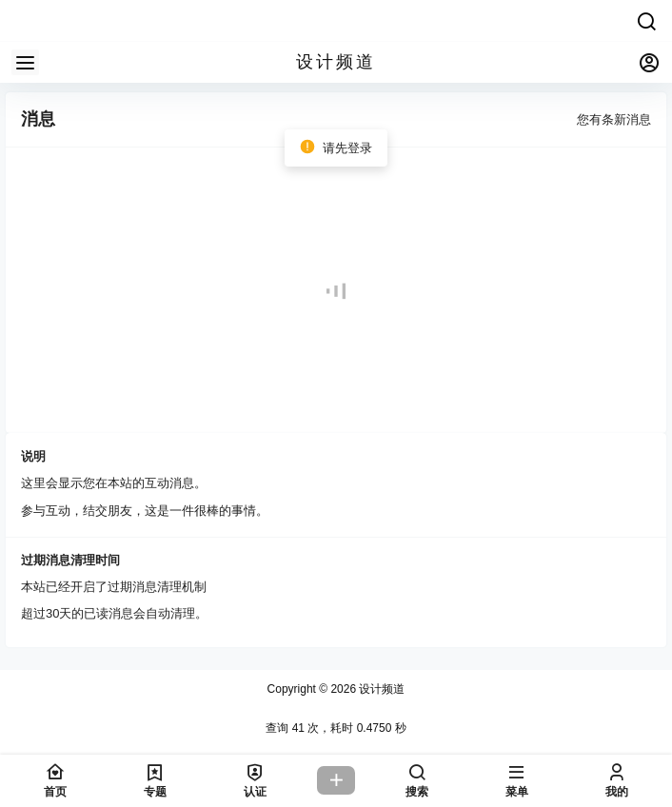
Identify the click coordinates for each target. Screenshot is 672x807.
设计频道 (380, 689)
